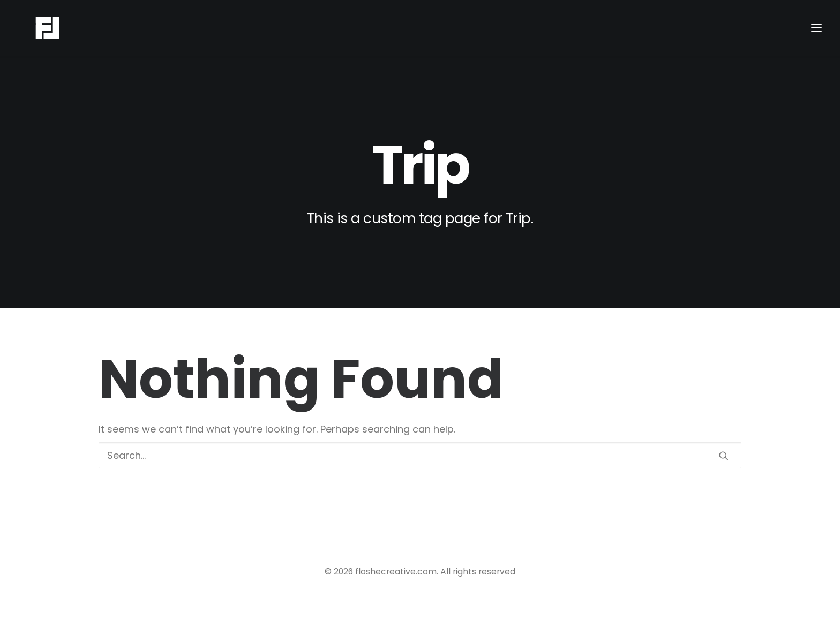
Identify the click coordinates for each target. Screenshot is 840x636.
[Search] (420, 455)
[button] (724, 456)
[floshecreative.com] (32, 28)
